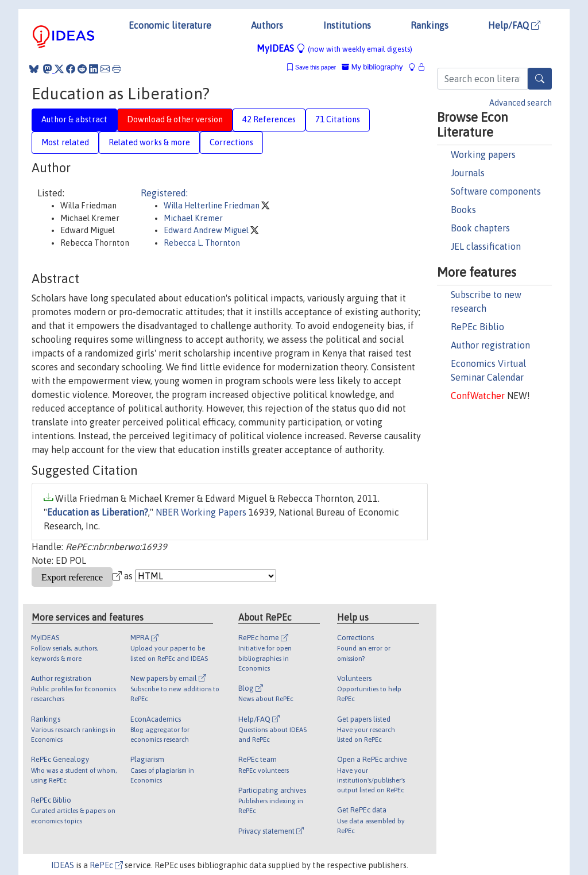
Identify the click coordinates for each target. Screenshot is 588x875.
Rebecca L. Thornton (202, 243)
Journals (468, 173)
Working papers (483, 154)
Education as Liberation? (98, 512)
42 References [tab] (269, 119)
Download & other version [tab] (175, 119)
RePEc (106, 865)
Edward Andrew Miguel (207, 230)
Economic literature (170, 25)
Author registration (490, 345)
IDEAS (63, 865)
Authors (267, 25)
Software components (496, 191)
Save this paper (316, 67)
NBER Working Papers (201, 512)
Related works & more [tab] (149, 142)
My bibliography (372, 67)
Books (463, 210)
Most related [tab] (65, 142)
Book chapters (480, 228)
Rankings (430, 25)
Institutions (347, 25)
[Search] (540, 79)
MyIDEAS (334, 48)
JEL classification (486, 246)
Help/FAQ (514, 25)
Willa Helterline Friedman (212, 206)
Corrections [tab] (231, 142)
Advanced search (521, 103)
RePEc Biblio (477, 327)
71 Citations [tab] (338, 119)
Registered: (164, 193)
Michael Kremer (193, 218)
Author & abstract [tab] (74, 119)
